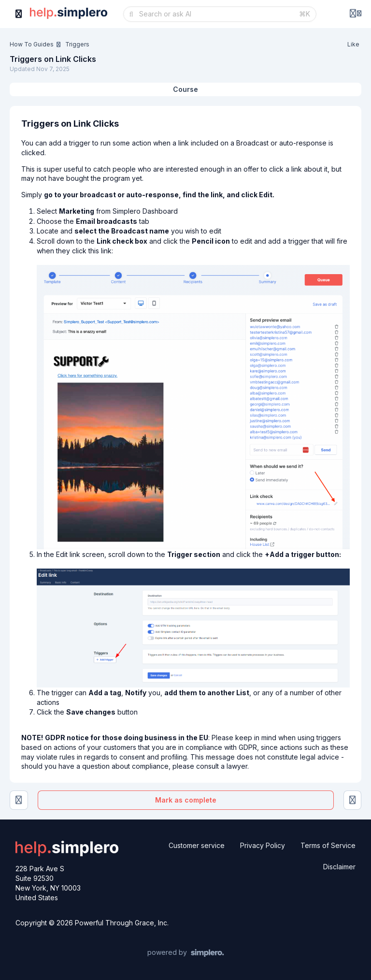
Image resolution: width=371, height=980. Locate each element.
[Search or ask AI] (216, 14)
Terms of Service (328, 845)
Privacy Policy (263, 845)
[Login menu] (356, 14)
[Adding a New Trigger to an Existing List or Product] (19, 800)
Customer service (197, 845)
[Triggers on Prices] (353, 800)
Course (185, 89)
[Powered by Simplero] (186, 953)
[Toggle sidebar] (19, 14)
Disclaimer (339, 867)
